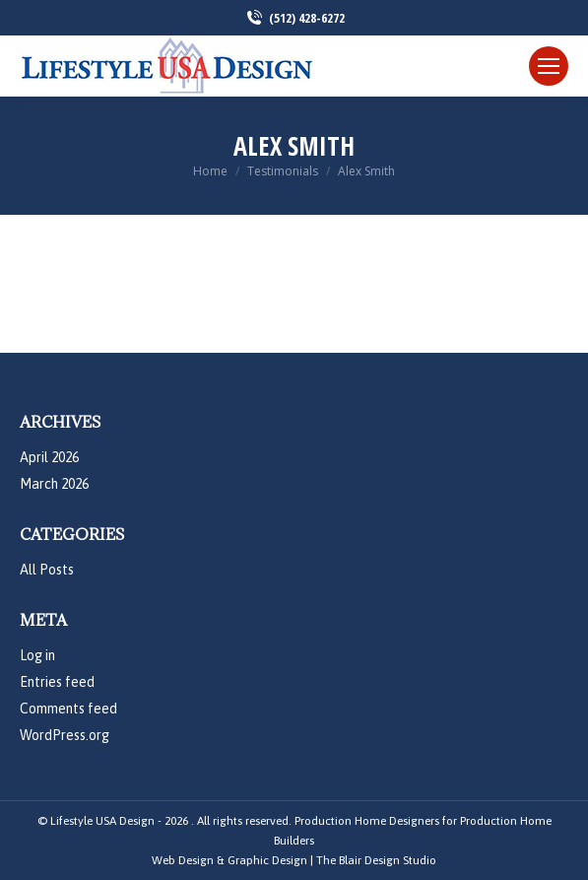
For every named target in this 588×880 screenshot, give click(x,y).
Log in (37, 655)
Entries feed (57, 682)
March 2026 (54, 484)
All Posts (47, 570)
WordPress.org (65, 735)
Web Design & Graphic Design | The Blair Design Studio (294, 860)
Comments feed (68, 709)
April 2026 (49, 457)
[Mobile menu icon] (549, 66)
